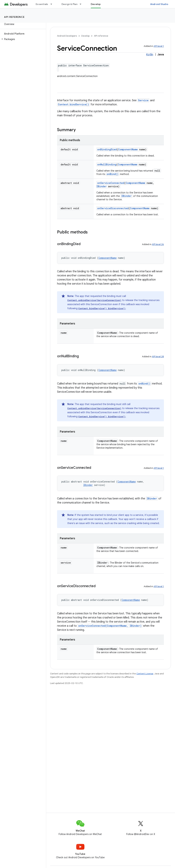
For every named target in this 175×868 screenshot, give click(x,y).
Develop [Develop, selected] (96, 4)
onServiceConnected (111, 183)
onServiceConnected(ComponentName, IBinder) (110, 626)
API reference (14, 17)
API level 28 (158, 357)
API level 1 (159, 46)
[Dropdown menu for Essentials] (53, 4)
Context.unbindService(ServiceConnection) (94, 300)
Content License (145, 674)
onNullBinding (107, 164)
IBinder (102, 186)
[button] (22, 39)
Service (143, 100)
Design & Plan (69, 4)
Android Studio (159, 4)
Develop (85, 36)
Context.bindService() (73, 104)
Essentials (42, 4)
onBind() (113, 174)
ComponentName (128, 149)
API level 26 (158, 244)
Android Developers (67, 36)
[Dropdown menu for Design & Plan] (82, 4)
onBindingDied (107, 149)
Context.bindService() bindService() (102, 308)
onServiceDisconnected (113, 208)
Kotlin (150, 55)
